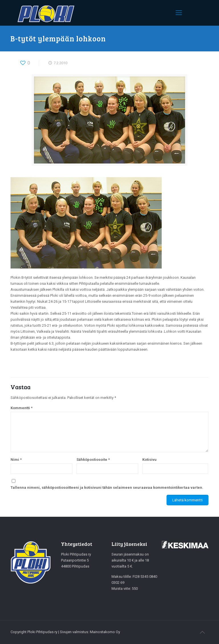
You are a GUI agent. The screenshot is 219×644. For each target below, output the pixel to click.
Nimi (16, 460)
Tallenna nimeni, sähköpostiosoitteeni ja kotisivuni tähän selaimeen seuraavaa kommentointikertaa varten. (107, 487)
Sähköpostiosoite (93, 460)
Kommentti (22, 408)
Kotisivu (149, 460)
